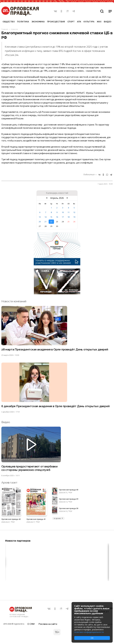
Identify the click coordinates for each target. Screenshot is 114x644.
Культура (89, 22)
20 (40, 222)
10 (63, 212)
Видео (108, 22)
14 (45, 217)
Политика (23, 22)
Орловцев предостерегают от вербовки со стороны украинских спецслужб (29, 468)
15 (51, 217)
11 (69, 212)
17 (63, 217)
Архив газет (9, 482)
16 (57, 217)
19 (74, 217)
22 (51, 222)
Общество (9, 22)
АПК (79, 22)
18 (69, 217)
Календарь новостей (57, 193)
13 (40, 217)
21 (45, 222)
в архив (58, 518)
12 (74, 212)
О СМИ (31, 624)
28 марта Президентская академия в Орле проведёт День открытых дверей (55, 349)
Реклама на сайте (48, 624)
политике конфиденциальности (89, 632)
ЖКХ (99, 22)
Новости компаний (14, 301)
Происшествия (56, 22)
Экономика (38, 22)
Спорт (71, 22)
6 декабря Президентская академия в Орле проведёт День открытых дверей (55, 406)
